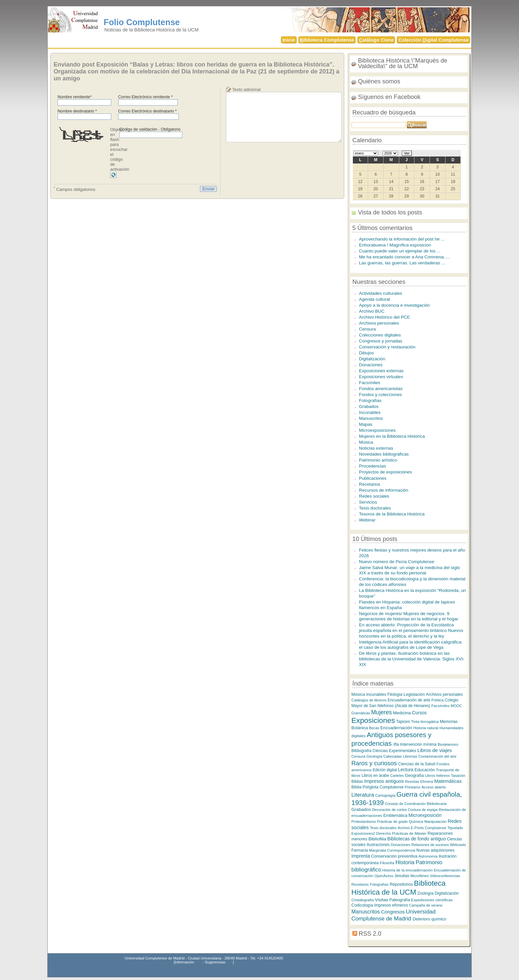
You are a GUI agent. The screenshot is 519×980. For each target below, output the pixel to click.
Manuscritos (371, 418)
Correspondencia (401, 850)
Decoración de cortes (389, 810)
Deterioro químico (429, 919)
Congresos (393, 912)
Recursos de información (384, 490)
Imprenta (361, 856)
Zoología (425, 893)
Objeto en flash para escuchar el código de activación (120, 149)
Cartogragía (385, 795)
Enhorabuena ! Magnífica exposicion (395, 245)
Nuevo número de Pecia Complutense (397, 562)
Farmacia (360, 850)
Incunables (370, 412)
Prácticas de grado (392, 822)
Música (366, 442)
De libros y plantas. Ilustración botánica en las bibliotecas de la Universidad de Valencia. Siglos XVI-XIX (412, 659)
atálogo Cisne (376, 40)
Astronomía (428, 856)
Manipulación (435, 822)
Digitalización (372, 359)
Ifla (396, 744)
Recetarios (370, 484)
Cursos (419, 713)
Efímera (427, 781)
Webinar (367, 520)
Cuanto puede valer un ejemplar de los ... (400, 251)
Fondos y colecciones (380, 395)
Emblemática (395, 816)
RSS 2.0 (370, 934)
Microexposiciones (377, 430)
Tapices (403, 722)
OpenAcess (384, 876)
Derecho (384, 833)
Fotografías (370, 401)
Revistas (412, 781)
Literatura (363, 795)
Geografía (414, 775)
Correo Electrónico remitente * (145, 97)
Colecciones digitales (380, 335)
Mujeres (381, 712)
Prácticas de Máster (409, 833)
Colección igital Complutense (434, 40)
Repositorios (401, 884)
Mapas (366, 424)
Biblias (357, 781)
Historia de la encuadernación (407, 870)
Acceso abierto (434, 787)
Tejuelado (455, 828)
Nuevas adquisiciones (435, 850)
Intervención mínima (418, 744)
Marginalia (377, 850)
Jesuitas (402, 876)
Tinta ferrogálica (425, 721)
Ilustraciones (378, 845)
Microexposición (425, 815)
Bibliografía (362, 751)
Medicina (402, 713)
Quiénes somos (379, 81)
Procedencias (373, 466)
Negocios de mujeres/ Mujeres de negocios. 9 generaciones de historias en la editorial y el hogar (409, 616)
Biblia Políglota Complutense (378, 787)
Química (416, 821)
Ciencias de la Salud (417, 764)
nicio (289, 40)
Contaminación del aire (437, 756)
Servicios (368, 502)
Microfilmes (420, 876)
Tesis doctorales (375, 508)
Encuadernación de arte (409, 700)
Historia (405, 862)
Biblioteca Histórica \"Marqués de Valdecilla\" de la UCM (403, 63)
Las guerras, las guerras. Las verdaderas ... (402, 263)
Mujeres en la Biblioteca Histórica (392, 436)
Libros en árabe (375, 776)
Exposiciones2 (363, 833)
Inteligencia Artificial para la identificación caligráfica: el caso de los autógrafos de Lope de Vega (411, 645)
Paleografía (400, 900)
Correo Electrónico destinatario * (147, 111)
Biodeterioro (448, 744)
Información (184, 962)
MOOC (456, 706)
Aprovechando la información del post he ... (402, 239)
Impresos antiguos (384, 781)
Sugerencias (215, 962)
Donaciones (371, 365)
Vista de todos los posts (390, 212)
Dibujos (367, 353)
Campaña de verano (426, 905)
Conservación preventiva (394, 856)
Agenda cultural (375, 299)
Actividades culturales (381, 293)
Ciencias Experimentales (395, 751)
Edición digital (385, 770)
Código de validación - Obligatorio (150, 129)
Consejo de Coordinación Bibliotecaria (416, 804)
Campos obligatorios (74, 189)
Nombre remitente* (75, 97)
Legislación (414, 694)
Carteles (397, 776)
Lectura (406, 770)
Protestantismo (364, 822)
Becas (374, 728)
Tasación (458, 776)
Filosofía (387, 863)
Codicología (362, 905)
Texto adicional (247, 89)
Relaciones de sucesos (430, 845)
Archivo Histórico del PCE (385, 317)
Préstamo (413, 787)
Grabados (369, 406)
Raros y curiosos (374, 763)
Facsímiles (370, 383)
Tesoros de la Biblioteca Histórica (392, 514)
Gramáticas (361, 713)
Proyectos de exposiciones (386, 472)
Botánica (360, 728)
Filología (395, 694)
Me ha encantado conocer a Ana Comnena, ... (404, 257)
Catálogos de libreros (369, 700)
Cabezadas (393, 756)
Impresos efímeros (391, 905)
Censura (368, 329)
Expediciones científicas (432, 900)
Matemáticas (448, 781)
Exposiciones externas (381, 371)
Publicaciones (373, 478)
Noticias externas (376, 448)
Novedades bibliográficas (384, 454)
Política (437, 700)
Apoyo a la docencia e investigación (395, 305)
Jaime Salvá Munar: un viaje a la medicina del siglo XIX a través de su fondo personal (410, 570)
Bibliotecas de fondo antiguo (417, 839)
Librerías (410, 756)
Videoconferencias (445, 876)
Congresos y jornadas (381, 341)
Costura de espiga (423, 810)
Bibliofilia (377, 839)
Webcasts (458, 845)
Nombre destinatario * (77, 111)
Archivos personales (379, 323)
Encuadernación (396, 728)
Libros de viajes (435, 750)
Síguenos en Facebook (389, 97)
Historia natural (426, 728)
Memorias (449, 722)
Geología (374, 756)
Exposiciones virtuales (381, 377)
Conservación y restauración (387, 347)
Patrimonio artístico (378, 460)
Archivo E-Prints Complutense (422, 828)
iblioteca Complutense (327, 40)
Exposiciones (373, 720)
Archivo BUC (372, 311)
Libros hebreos (437, 776)
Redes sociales (374, 496)
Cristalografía (363, 900)
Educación (425, 770)
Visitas (382, 900)
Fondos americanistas (381, 389)
